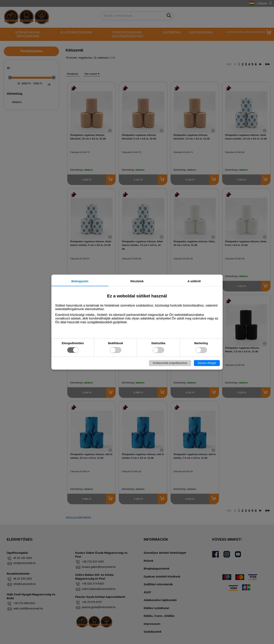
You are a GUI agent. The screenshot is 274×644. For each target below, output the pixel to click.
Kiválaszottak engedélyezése (170, 363)
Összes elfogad (207, 363)
